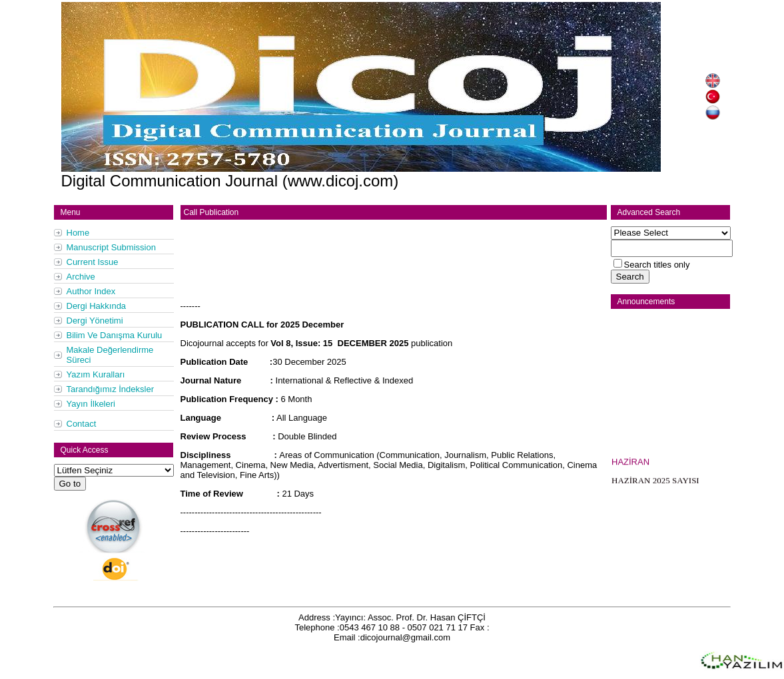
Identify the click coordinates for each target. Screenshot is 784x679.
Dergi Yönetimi (95, 321)
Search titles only (657, 265)
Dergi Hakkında (97, 306)
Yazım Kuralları (96, 374)
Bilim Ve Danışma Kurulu (115, 335)
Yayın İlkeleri (91, 404)
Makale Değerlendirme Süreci (110, 355)
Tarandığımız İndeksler (111, 389)
